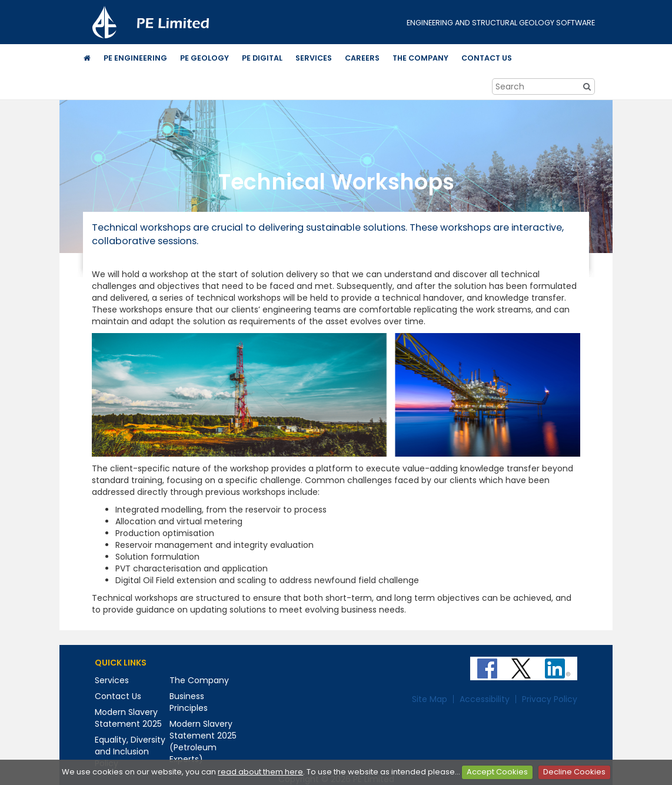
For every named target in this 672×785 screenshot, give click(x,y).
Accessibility (485, 699)
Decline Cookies (574, 772)
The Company (199, 680)
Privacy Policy (550, 699)
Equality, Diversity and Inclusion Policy (130, 751)
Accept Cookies (497, 772)
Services (112, 680)
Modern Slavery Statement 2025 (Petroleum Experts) (203, 741)
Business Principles (189, 702)
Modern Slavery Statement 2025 (128, 718)
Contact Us (118, 696)
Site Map (430, 699)
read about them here (260, 772)
